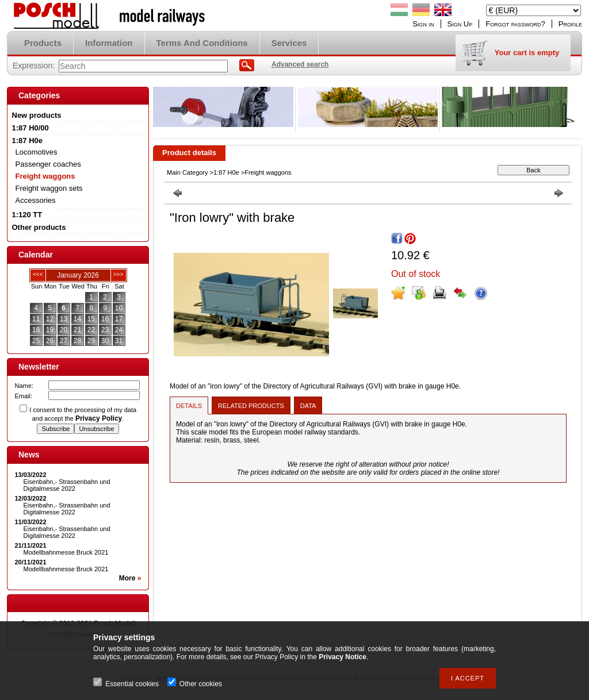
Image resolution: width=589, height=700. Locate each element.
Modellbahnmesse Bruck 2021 (66, 552)
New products (37, 115)
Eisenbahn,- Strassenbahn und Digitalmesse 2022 (67, 485)
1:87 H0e (226, 172)
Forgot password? (515, 24)
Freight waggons (45, 176)
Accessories (36, 200)
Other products (39, 227)
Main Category (188, 172)
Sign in (423, 24)
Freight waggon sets (49, 188)
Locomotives (37, 152)
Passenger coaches (48, 164)
